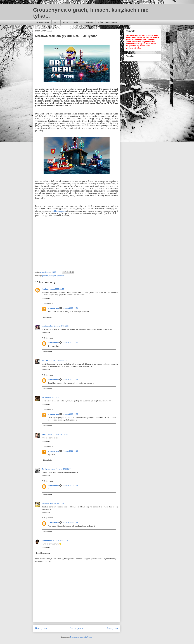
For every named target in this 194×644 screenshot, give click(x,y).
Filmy (66, 22)
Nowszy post (41, 628)
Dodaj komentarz (43, 553)
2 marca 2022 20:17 (62, 326)
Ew (43, 397)
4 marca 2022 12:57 (64, 469)
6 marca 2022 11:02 (60, 540)
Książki (77, 22)
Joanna (45, 503)
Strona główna (42, 22)
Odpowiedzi (49, 303)
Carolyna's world (48, 469)
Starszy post (112, 628)
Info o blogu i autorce (108, 22)
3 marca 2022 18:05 (61, 434)
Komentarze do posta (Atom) (81, 637)
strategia (52, 276)
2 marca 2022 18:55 (56, 289)
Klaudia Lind (47, 540)
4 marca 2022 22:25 (56, 503)
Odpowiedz (46, 298)
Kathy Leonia (47, 434)
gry (43, 276)
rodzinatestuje (47, 326)
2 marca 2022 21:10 (59, 360)
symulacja (60, 276)
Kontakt (89, 22)
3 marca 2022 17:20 (53, 397)
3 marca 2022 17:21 (70, 308)
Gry (56, 22)
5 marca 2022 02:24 (70, 522)
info (47, 276)
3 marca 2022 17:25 (70, 414)
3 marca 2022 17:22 (70, 380)
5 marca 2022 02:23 (70, 451)
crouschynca (53, 308)
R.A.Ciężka (46, 360)
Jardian (45, 289)
